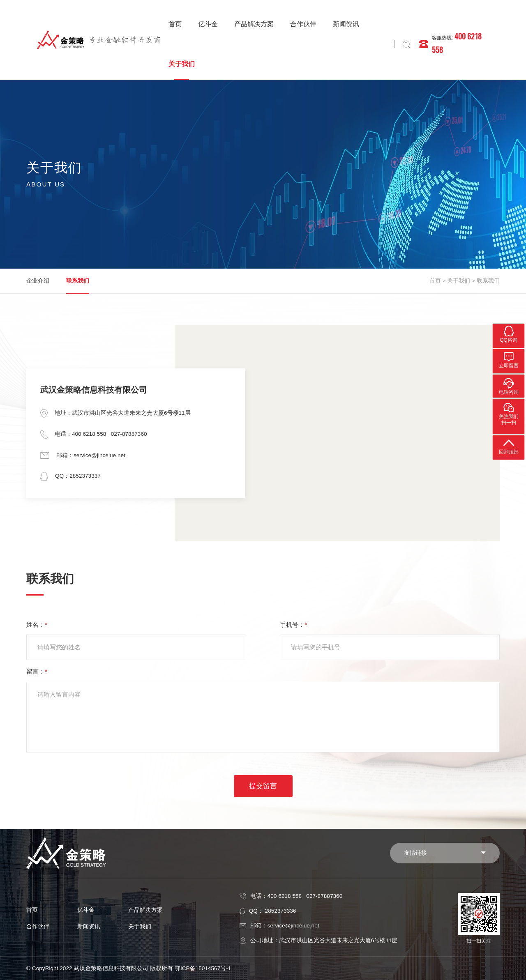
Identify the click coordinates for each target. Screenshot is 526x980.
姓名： (37, 625)
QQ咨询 (509, 334)
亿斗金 (208, 24)
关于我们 (182, 64)
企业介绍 (38, 281)
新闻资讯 (346, 24)
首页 (175, 24)
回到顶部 (509, 446)
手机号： (293, 625)
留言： (37, 671)
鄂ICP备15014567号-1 (203, 968)
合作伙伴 (303, 24)
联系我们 (78, 281)
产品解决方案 (254, 24)
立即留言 (509, 359)
